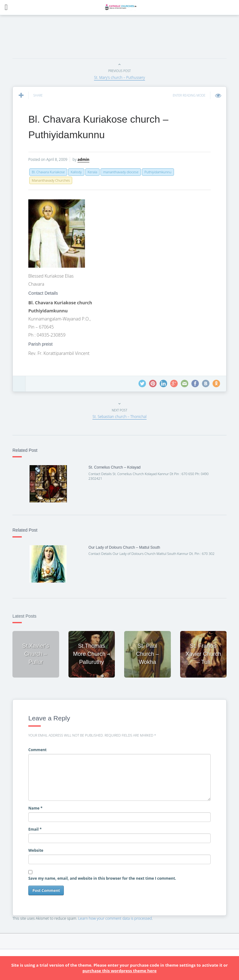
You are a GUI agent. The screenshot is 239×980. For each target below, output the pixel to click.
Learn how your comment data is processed (115, 918)
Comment (37, 750)
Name (35, 808)
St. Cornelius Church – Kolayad (114, 467)
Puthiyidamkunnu (158, 172)
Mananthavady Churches (51, 180)
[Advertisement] (126, 39)
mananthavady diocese (121, 172)
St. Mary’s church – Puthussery (119, 77)
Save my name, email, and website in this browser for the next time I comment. (102, 878)
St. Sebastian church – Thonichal (119, 417)
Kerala (93, 172)
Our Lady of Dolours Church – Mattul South (124, 547)
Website (36, 850)
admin (83, 159)
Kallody (76, 172)
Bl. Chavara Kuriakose (48, 172)
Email (35, 829)
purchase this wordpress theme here (119, 971)
